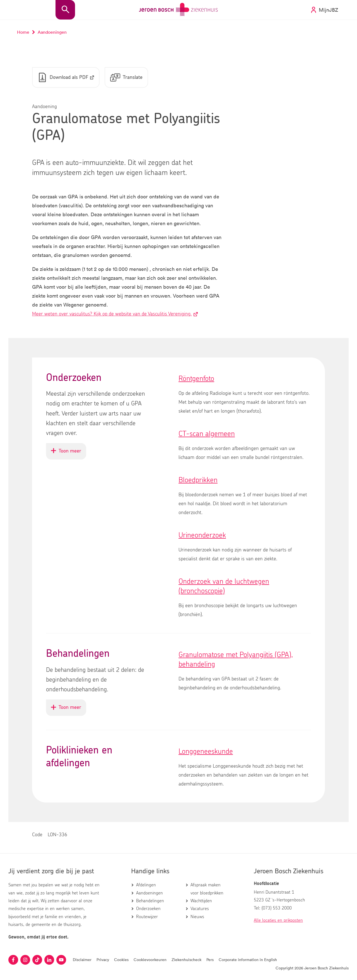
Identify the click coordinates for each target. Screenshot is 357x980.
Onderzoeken (148, 909)
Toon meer (69, 454)
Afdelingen (146, 885)
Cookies (121, 960)
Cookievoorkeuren (150, 960)
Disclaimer (82, 960)
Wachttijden (201, 901)
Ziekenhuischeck (186, 960)
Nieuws (197, 917)
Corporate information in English (248, 960)
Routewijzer (147, 917)
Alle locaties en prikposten (278, 920)
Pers (210, 960)
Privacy (103, 960)
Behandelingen (150, 901)
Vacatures (200, 909)
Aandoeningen (149, 893)
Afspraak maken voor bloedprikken (207, 889)
